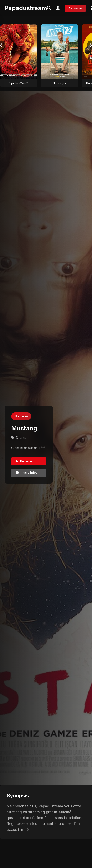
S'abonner (75, 8)
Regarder (24, 461)
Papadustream (26, 8)
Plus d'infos (27, 473)
